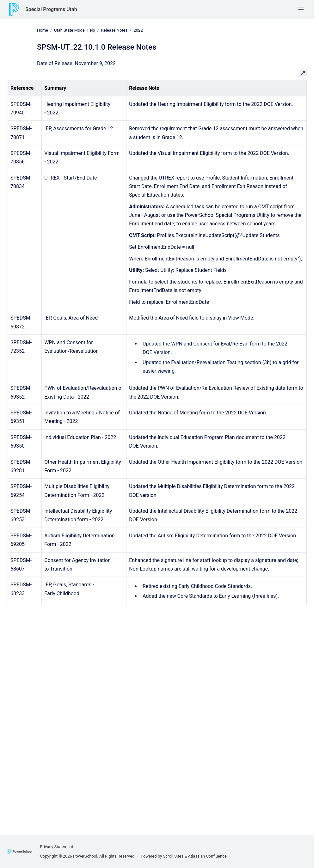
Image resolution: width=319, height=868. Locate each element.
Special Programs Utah (51, 9)
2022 (138, 30)
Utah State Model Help (75, 30)
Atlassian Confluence (207, 856)
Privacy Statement (56, 847)
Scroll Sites (173, 856)
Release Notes (114, 30)
